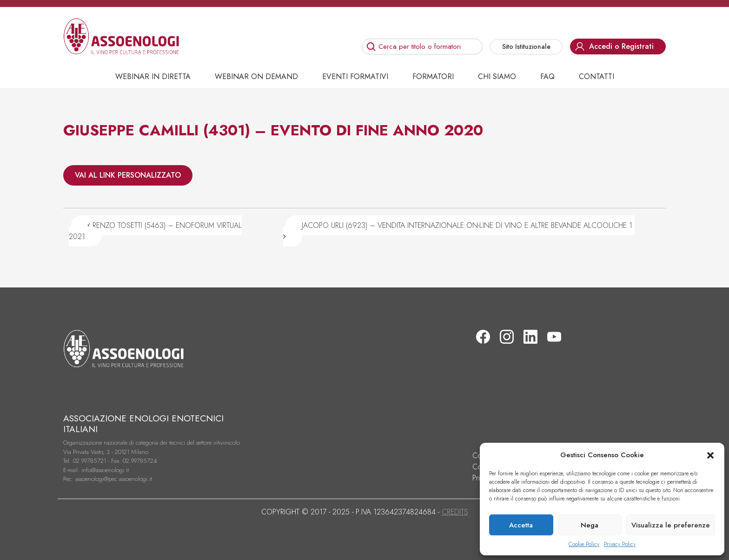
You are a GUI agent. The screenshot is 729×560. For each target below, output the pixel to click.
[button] (710, 455)
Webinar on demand (256, 77)
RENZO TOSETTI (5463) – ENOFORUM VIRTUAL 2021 (155, 231)
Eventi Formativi (355, 77)
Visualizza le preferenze (671, 525)
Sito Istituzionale (526, 47)
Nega (590, 525)
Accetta (521, 525)
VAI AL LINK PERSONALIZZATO (128, 175)
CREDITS (455, 512)
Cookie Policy (584, 544)
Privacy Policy (620, 544)
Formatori (433, 77)
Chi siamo (497, 77)
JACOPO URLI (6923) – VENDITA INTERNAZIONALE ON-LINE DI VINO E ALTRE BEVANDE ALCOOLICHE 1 (459, 230)
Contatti (596, 77)
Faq (547, 77)
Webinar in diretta (153, 77)
